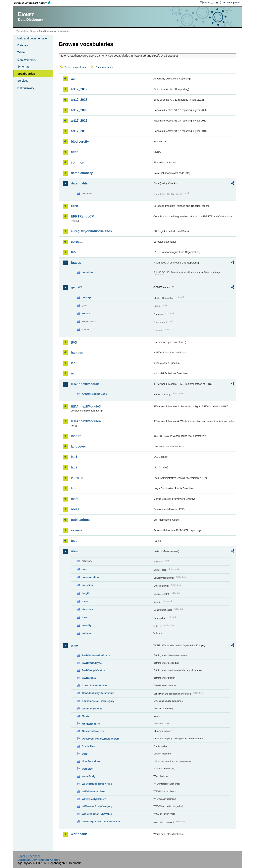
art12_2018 (79, 100)
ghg (74, 342)
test (74, 541)
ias (73, 363)
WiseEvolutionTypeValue (97, 814)
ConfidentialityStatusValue (98, 693)
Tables (22, 52)
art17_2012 (79, 121)
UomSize (87, 769)
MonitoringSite (91, 724)
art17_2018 (79, 131)
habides (77, 352)
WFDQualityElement (94, 799)
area (84, 569)
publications (80, 520)
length (86, 593)
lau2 (74, 467)
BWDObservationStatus (96, 655)
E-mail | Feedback (29, 856)
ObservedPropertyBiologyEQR (100, 739)
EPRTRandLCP (82, 216)
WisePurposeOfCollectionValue (101, 821)
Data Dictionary (47, 31)
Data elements (27, 60)
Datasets (23, 45)
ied (73, 373)
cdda (75, 152)
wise (74, 645)
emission (87, 585)
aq (73, 79)
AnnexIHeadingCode (94, 394)
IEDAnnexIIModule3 (86, 406)
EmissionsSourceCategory (98, 701)
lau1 (74, 457)
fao (73, 252)
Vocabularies (26, 74)
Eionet (33, 31)
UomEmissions (91, 761)
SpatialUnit (89, 746)
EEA (34, 3)
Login (206, 3)
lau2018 (77, 478)
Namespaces (26, 88)
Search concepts (104, 67)
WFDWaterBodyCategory (97, 806)
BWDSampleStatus (93, 670)
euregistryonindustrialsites (91, 231)
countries (88, 272)
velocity (87, 625)
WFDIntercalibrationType (97, 784)
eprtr (75, 206)
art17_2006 (79, 110)
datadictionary (82, 173)
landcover (78, 446)
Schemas (23, 67)
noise (75, 509)
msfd (75, 499)
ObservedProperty (93, 731)
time (84, 617)
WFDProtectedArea (94, 791)
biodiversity (80, 142)
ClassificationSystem (95, 685)
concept (87, 297)
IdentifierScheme (92, 709)
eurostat (77, 242)
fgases (76, 263)
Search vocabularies (75, 67)
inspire (76, 436)
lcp (73, 488)
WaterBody (89, 776)
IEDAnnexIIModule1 (86, 384)
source (86, 313)
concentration (90, 577)
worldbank (79, 834)
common (78, 162)
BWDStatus (89, 678)
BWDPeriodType (92, 663)
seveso (76, 530)
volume (86, 633)
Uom (85, 754)
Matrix (86, 716)
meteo (86, 601)
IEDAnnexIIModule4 (86, 421)
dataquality (79, 183)
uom (74, 551)
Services (23, 81)
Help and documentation (33, 38)
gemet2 (76, 287)
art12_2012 (79, 89)
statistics (87, 609)
